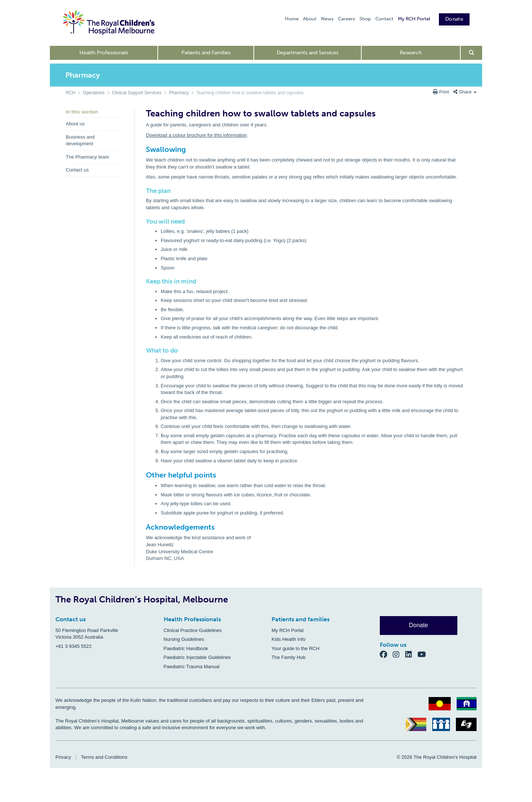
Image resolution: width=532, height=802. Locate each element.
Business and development (80, 140)
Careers (347, 19)
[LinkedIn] (412, 654)
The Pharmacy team (87, 157)
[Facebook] (386, 654)
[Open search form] (472, 53)
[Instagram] (399, 654)
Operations (94, 93)
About (310, 19)
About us (75, 124)
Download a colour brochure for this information (196, 135)
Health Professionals (104, 53)
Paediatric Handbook (186, 648)
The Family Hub (289, 657)
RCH (71, 93)
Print (442, 92)
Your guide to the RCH (296, 648)
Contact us (77, 170)
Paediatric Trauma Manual (192, 667)
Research (411, 53)
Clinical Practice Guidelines (193, 630)
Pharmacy (179, 93)
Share (465, 92)
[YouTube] (424, 654)
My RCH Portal (414, 19)
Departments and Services (308, 53)
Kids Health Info (289, 639)
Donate (454, 19)
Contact (384, 19)
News (327, 19)
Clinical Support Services (137, 93)
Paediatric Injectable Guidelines (197, 657)
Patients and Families (206, 53)
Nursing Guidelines (184, 639)
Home (292, 19)
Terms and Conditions (104, 757)
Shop (365, 19)
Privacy (63, 757)
